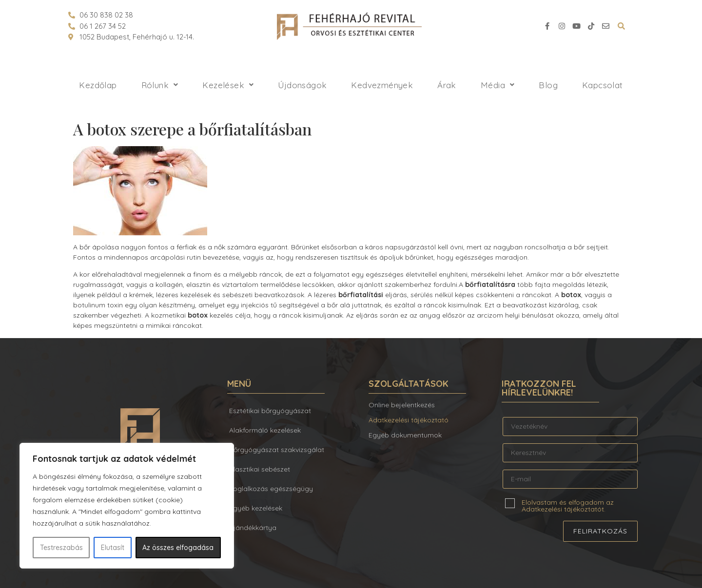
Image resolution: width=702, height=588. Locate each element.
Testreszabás (61, 548)
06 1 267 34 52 (103, 26)
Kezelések (228, 85)
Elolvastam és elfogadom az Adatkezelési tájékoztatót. (568, 505)
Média (497, 85)
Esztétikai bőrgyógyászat (270, 411)
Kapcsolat (603, 85)
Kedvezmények (382, 85)
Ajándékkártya (253, 528)
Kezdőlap (98, 85)
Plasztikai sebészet (260, 469)
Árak (447, 85)
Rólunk (160, 85)
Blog (548, 85)
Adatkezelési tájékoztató (409, 420)
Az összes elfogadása (178, 548)
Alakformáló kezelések (265, 430)
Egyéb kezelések (256, 508)
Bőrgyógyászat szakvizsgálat (277, 450)
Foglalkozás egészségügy (271, 489)
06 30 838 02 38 (106, 15)
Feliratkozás (600, 531)
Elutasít (113, 548)
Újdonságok (302, 85)
